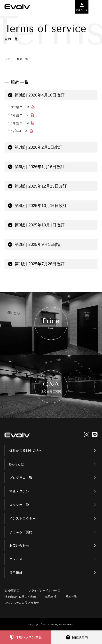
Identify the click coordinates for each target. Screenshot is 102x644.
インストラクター (23, 518)
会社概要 (10, 590)
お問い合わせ (19, 545)
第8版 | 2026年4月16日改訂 (40, 95)
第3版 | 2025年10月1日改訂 (40, 225)
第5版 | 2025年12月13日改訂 (41, 186)
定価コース (20, 131)
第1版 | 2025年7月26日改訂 (40, 264)
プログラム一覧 (21, 478)
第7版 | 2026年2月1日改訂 (38, 147)
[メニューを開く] (95, 7)
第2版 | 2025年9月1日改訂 (38, 244)
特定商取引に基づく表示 (20, 596)
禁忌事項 (51, 596)
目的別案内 (80, 637)
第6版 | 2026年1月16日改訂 (40, 167)
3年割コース (20, 107)
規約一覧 (71, 596)
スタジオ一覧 (19, 505)
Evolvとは (17, 464)
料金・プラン (19, 491)
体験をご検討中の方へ (26, 451)
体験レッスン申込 (29, 637)
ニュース (16, 559)
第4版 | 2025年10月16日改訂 (41, 206)
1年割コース (20, 123)
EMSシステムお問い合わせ (22, 603)
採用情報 (16, 573)
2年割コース (20, 115)
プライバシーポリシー (43, 590)
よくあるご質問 (21, 532)
